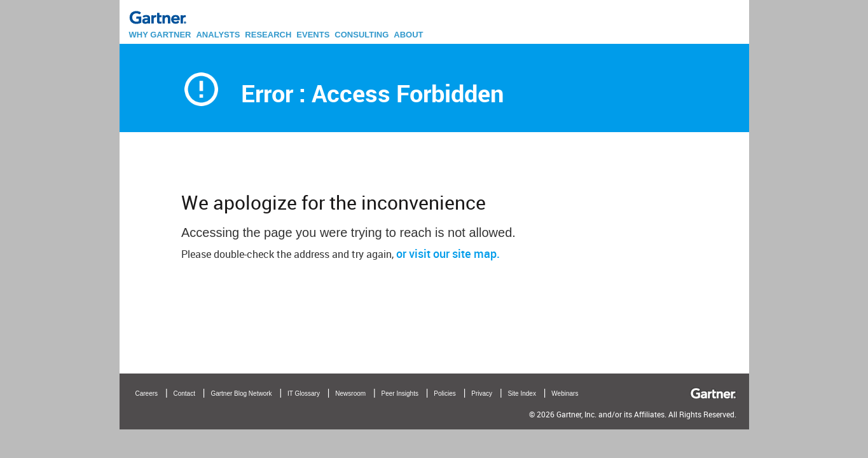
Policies (444, 394)
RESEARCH (268, 35)
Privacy (482, 394)
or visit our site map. (448, 253)
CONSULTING (362, 35)
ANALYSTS (218, 35)
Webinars (565, 394)
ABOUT (408, 35)
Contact (184, 394)
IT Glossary (304, 394)
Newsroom (350, 394)
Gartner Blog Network (241, 394)
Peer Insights (400, 394)
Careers (147, 394)
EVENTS (313, 35)
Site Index (521, 394)
